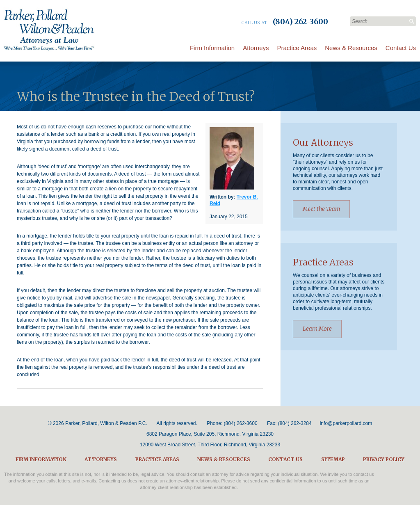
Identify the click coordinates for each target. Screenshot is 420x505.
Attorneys (256, 48)
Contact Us (401, 48)
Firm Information (212, 48)
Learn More (317, 329)
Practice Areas (297, 48)
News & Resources (351, 48)
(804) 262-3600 (241, 423)
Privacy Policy (384, 459)
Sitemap (333, 459)
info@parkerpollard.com (346, 423)
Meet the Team (321, 209)
